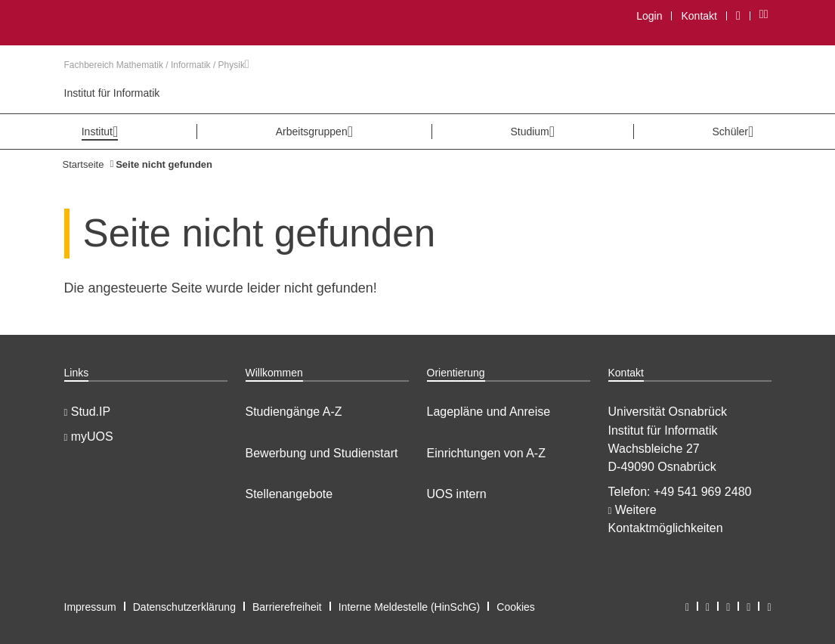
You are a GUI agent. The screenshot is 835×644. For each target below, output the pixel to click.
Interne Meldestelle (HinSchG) (410, 607)
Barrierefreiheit (287, 607)
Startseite (83, 164)
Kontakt (699, 16)
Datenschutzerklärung (184, 607)
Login (649, 16)
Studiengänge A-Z (294, 412)
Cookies (516, 607)
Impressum (90, 607)
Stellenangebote (289, 494)
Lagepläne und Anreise (489, 412)
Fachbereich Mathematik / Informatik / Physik (157, 65)
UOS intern (457, 494)
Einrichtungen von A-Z (486, 453)
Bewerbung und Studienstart (322, 453)
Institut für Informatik (112, 93)
